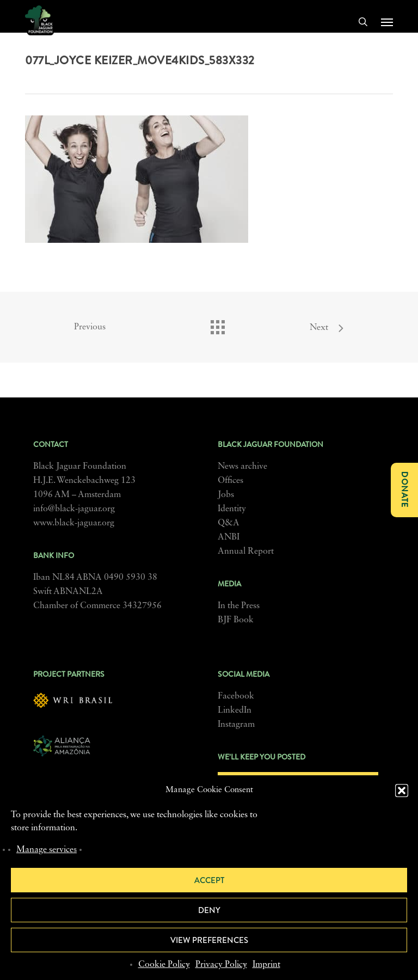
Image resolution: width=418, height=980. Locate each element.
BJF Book (236, 620)
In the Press (239, 606)
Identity (232, 509)
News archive (242, 467)
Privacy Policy (221, 965)
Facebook (236, 696)
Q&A (229, 523)
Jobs (226, 495)
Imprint (266, 965)
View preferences (209, 940)
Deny (209, 910)
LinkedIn (235, 710)
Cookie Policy (164, 965)
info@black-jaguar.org (74, 509)
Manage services (47, 850)
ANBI (229, 537)
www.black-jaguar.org (74, 523)
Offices (230, 481)
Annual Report (246, 552)
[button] (402, 791)
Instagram (236, 725)
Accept (209, 880)
